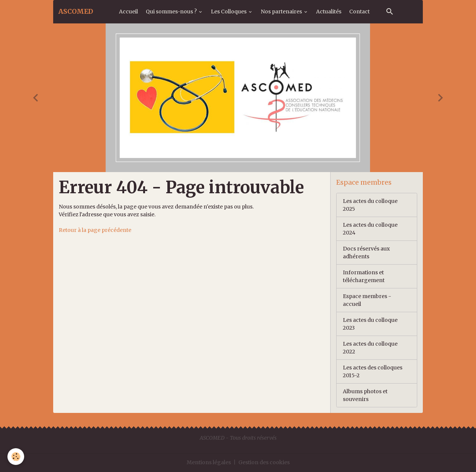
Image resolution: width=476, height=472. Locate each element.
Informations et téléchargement (364, 276)
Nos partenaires (282, 12)
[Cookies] (16, 457)
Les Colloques (229, 12)
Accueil (128, 12)
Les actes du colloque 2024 (370, 229)
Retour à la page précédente (95, 230)
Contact (359, 12)
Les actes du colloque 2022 (370, 348)
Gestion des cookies (264, 462)
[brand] (76, 12)
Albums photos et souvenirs (365, 395)
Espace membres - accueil (367, 300)
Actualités (329, 12)
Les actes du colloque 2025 (370, 205)
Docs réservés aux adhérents (366, 253)
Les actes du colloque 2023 (370, 324)
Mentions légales (209, 462)
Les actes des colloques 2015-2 (373, 371)
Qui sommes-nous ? (172, 12)
